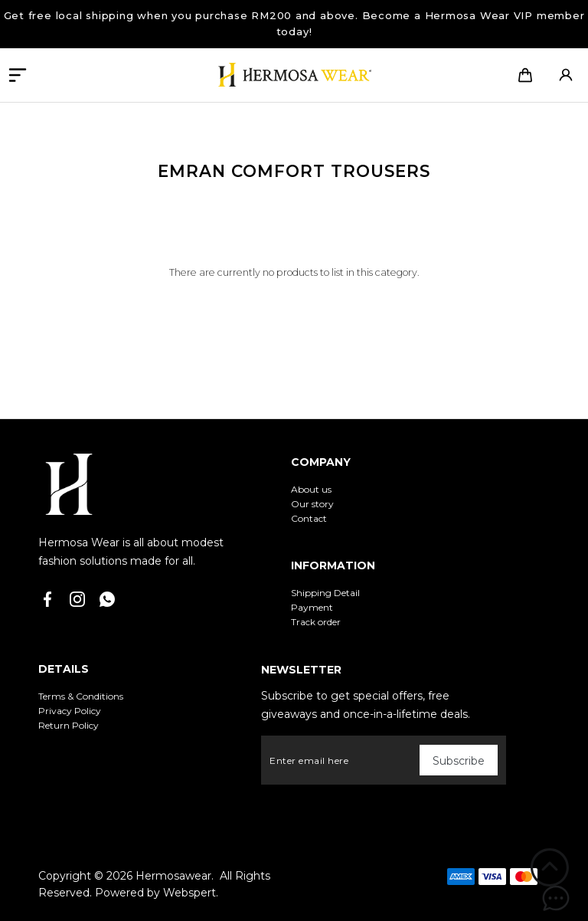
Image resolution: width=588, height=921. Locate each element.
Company (321, 462)
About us (311, 489)
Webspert (189, 893)
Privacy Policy (70, 711)
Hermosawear (173, 876)
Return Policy (69, 725)
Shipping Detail (325, 593)
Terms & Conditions (81, 696)
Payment (312, 607)
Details (64, 669)
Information (333, 565)
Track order (316, 622)
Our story (312, 504)
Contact (309, 518)
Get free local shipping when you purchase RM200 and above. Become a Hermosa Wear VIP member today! (294, 23)
